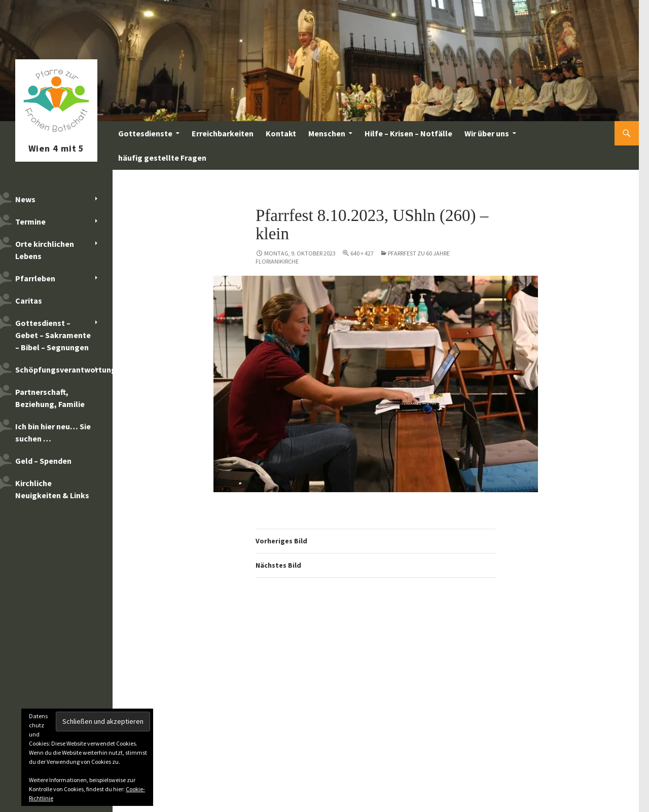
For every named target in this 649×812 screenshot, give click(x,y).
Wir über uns (487, 133)
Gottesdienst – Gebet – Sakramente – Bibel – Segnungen (53, 335)
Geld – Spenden (43, 461)
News (25, 199)
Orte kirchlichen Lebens (45, 250)
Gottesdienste (145, 133)
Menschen (327, 133)
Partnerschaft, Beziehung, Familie (50, 398)
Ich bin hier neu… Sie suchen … (53, 432)
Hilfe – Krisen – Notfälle (408, 133)
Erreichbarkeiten (223, 133)
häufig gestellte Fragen (162, 158)
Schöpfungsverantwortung (64, 370)
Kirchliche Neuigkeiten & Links (52, 489)
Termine (30, 222)
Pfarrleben (35, 278)
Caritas (29, 301)
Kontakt (281, 133)
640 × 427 (362, 253)
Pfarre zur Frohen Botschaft (56, 133)
